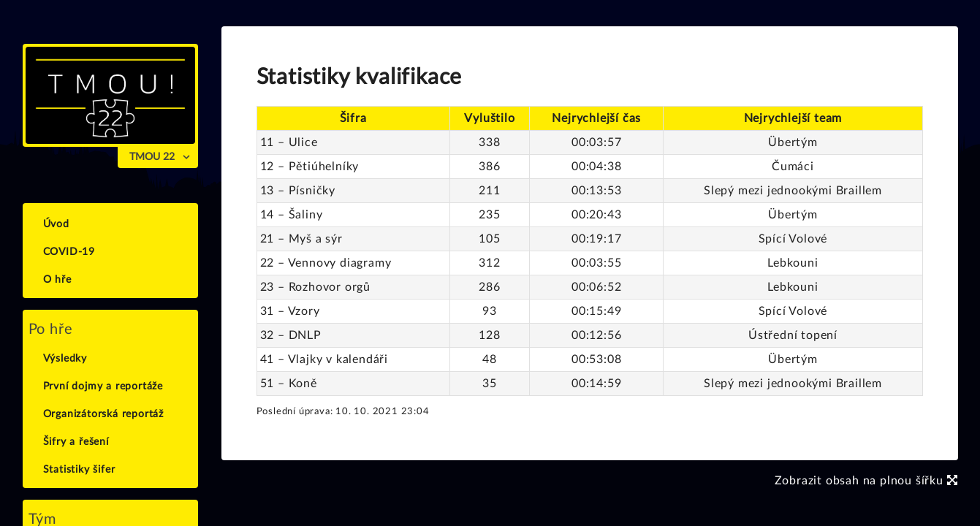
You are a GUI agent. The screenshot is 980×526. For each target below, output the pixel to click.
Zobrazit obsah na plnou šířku (866, 481)
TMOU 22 (152, 157)
